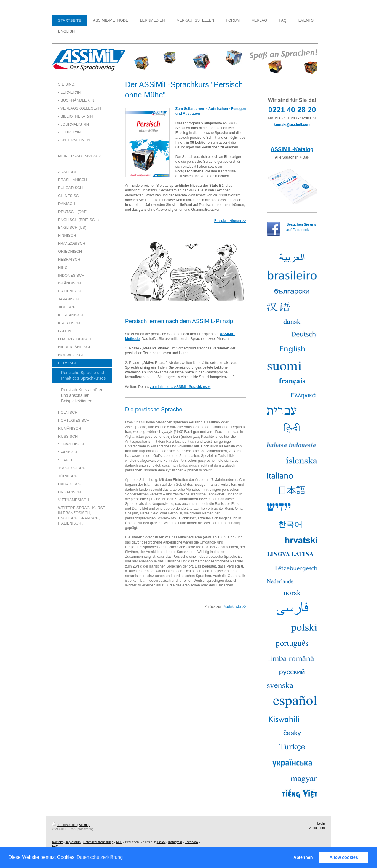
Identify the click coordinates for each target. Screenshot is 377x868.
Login (321, 824)
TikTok (161, 842)
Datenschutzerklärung (98, 842)
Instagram (175, 842)
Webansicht (317, 828)
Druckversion (65, 825)
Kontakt (57, 842)
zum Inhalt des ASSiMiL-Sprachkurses (180, 387)
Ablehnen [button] (303, 857)
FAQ (55, 847)
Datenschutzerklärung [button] (100, 857)
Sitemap (84, 825)
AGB (119, 842)
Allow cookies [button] (344, 857)
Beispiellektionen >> (230, 221)
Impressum (73, 842)
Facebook (191, 842)
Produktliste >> (234, 607)
